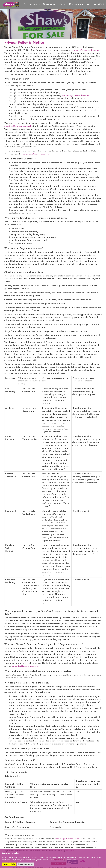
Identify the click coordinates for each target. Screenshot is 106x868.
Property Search (54, 5)
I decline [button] (13, 864)
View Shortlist (79, 5)
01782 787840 (32, 5)
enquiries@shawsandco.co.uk (85, 50)
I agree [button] (5, 864)
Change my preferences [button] (25, 864)
